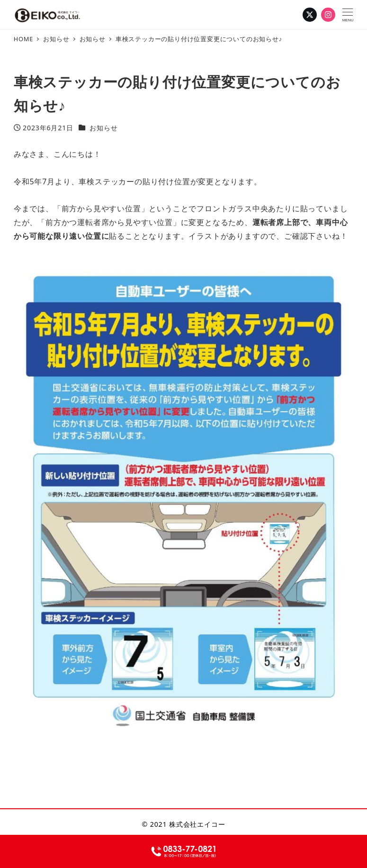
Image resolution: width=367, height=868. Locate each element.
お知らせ (103, 128)
